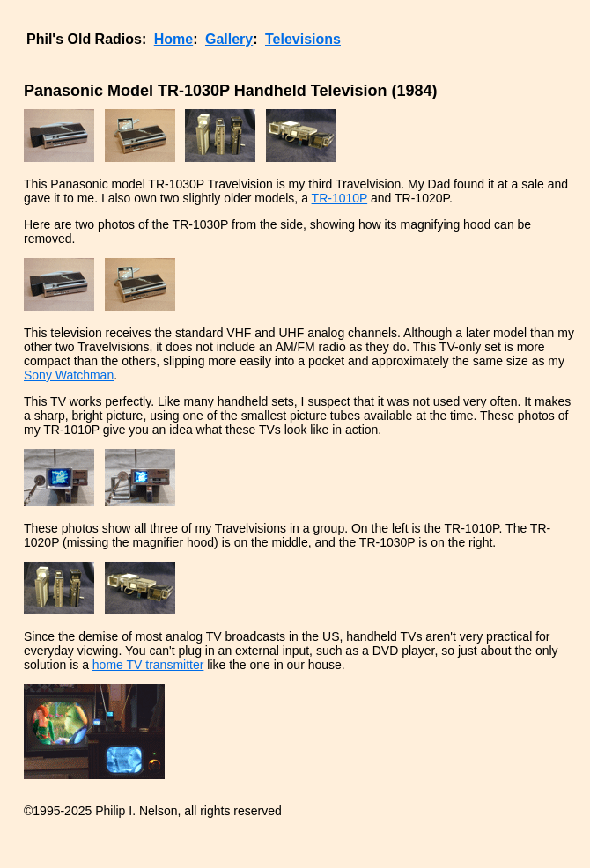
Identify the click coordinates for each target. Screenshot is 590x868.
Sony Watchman (69, 375)
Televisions (303, 39)
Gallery (229, 39)
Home (173, 39)
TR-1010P (340, 198)
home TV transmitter (148, 665)
